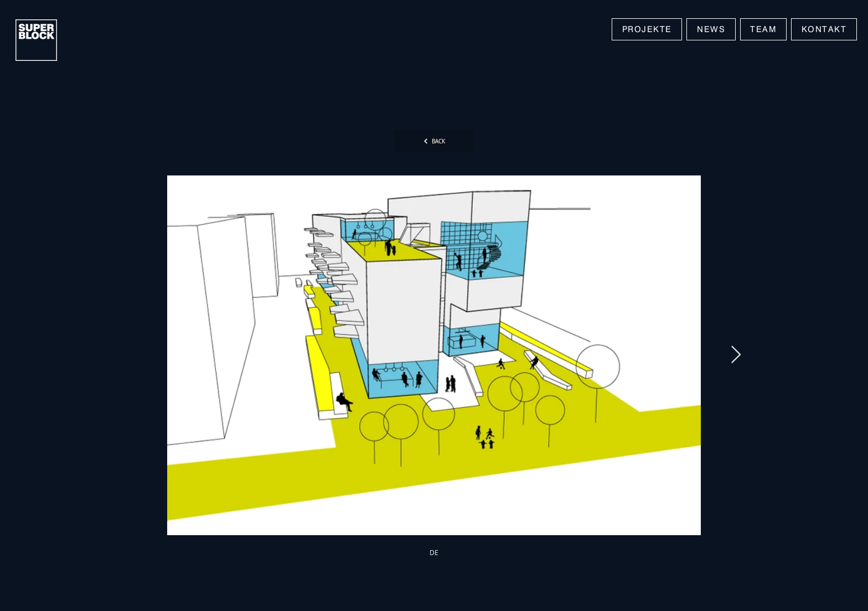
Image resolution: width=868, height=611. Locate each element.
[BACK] (434, 141)
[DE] (434, 552)
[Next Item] (736, 355)
